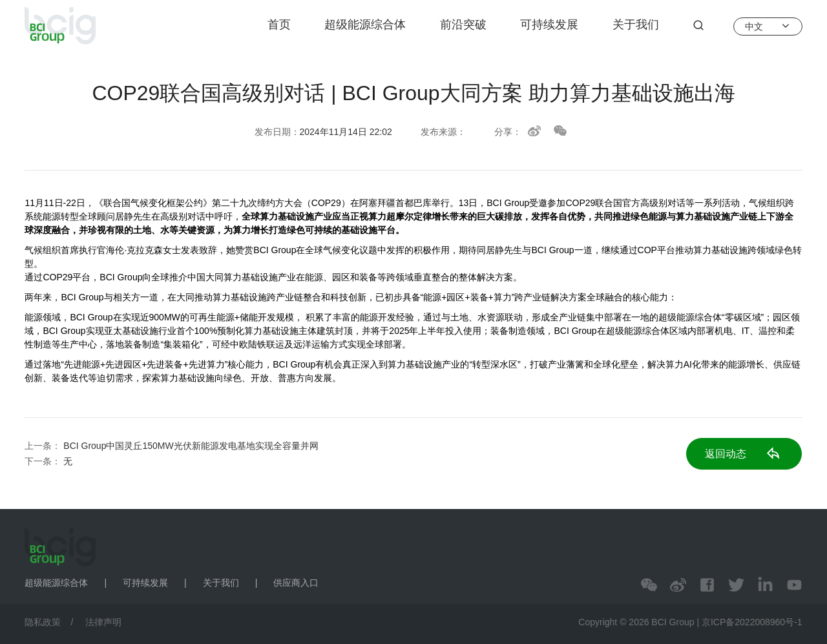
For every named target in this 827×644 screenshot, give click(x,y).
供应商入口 (296, 583)
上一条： (171, 446)
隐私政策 (43, 622)
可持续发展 (549, 25)
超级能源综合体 (365, 25)
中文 (768, 26)
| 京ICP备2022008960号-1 (749, 622)
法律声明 (103, 622)
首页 (279, 25)
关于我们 (636, 25)
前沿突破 (463, 25)
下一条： (48, 461)
